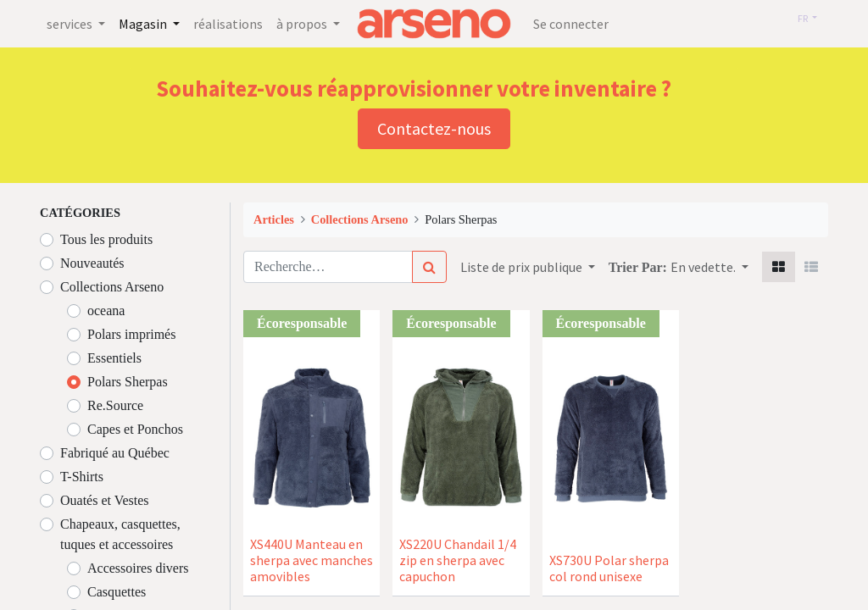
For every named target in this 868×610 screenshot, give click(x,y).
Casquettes (117, 592)
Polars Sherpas (128, 382)
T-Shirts (82, 477)
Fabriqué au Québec (115, 453)
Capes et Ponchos (135, 429)
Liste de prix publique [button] (523, 267)
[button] (709, 267)
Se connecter (571, 24)
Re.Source (115, 405)
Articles (274, 219)
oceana (106, 311)
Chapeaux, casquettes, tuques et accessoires (120, 534)
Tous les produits (106, 239)
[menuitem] (228, 24)
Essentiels (114, 358)
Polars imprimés (131, 334)
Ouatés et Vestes (105, 500)
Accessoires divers (138, 568)
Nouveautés (92, 263)
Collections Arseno (112, 287)
